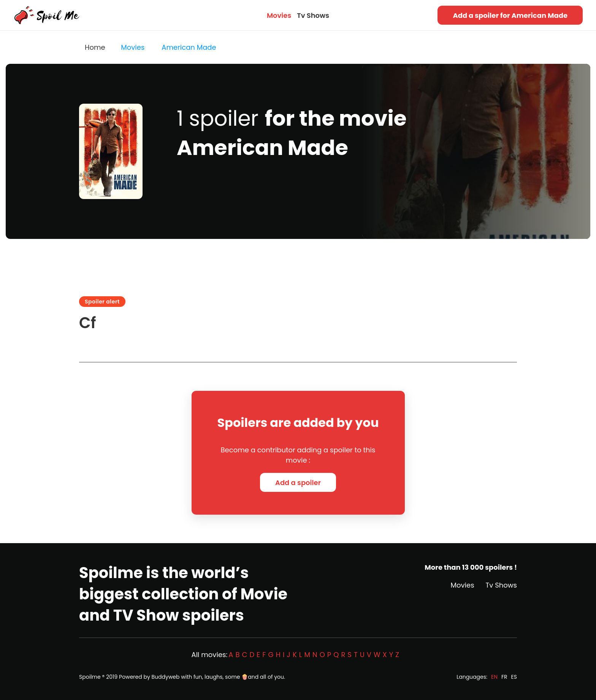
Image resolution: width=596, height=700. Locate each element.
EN (494, 677)
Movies (279, 15)
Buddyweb (166, 677)
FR (504, 677)
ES (514, 677)
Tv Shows (313, 15)
